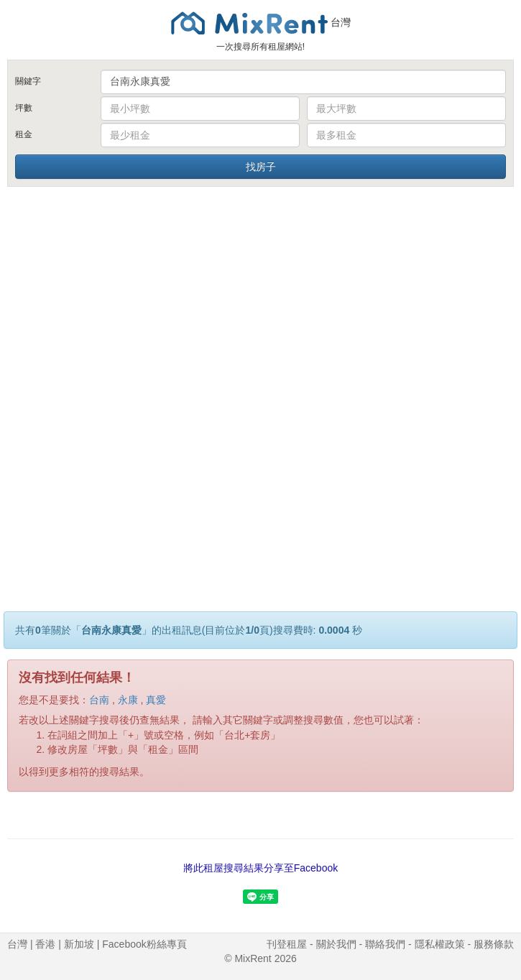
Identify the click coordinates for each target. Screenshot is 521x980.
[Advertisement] (261, 297)
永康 (128, 700)
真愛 (156, 700)
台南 (99, 700)
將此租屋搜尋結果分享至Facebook (260, 868)
